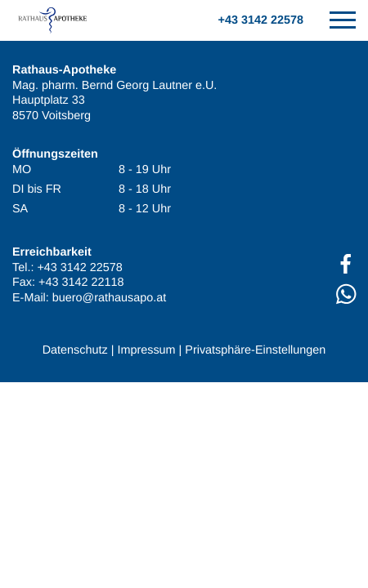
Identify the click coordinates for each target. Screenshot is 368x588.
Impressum (146, 350)
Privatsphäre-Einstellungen (255, 350)
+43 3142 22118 (81, 283)
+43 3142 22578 (261, 20)
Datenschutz (75, 350)
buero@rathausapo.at (109, 298)
